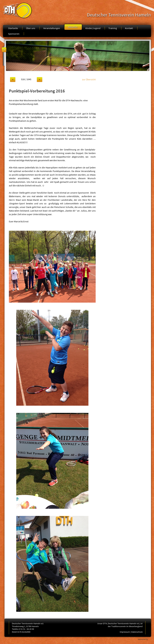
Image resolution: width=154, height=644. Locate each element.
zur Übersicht (89, 79)
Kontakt (129, 28)
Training (113, 28)
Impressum (125, 632)
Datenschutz (137, 632)
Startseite (13, 28)
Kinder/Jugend (93, 28)
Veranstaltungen (52, 28)
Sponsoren (14, 34)
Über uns (31, 28)
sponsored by (143, 639)
